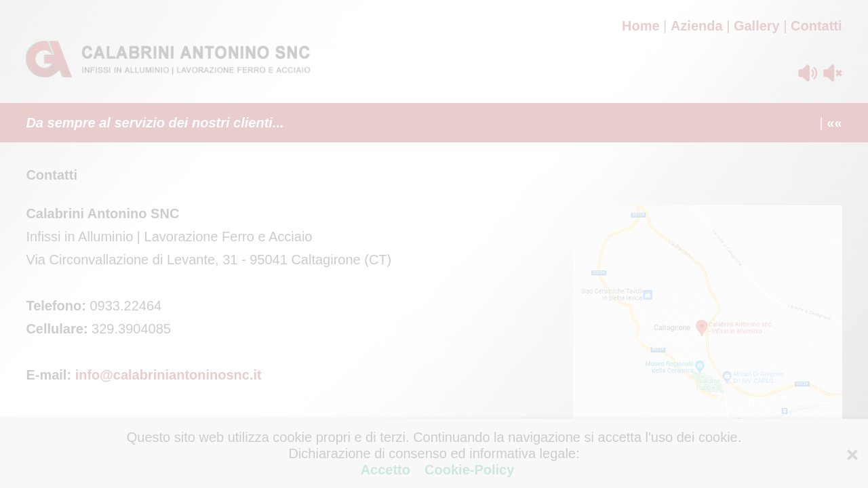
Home (641, 26)
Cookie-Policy (468, 470)
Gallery (757, 26)
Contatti (816, 26)
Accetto (388, 470)
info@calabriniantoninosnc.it (169, 375)
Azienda (697, 26)
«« (834, 123)
